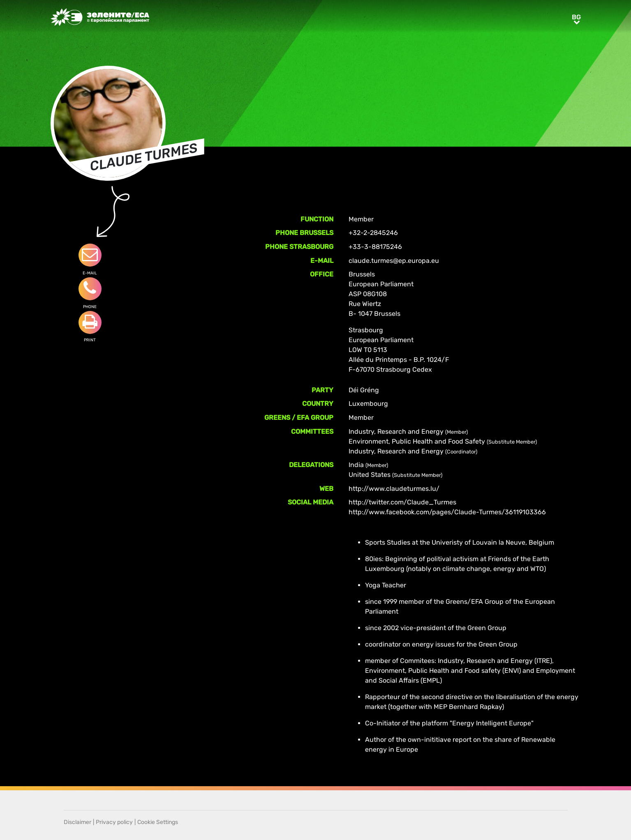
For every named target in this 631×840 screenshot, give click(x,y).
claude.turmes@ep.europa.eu (394, 261)
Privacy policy (114, 822)
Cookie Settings (158, 822)
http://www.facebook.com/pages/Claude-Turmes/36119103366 (447, 512)
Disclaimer (77, 822)
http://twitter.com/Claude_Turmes (402, 502)
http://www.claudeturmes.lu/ (394, 489)
